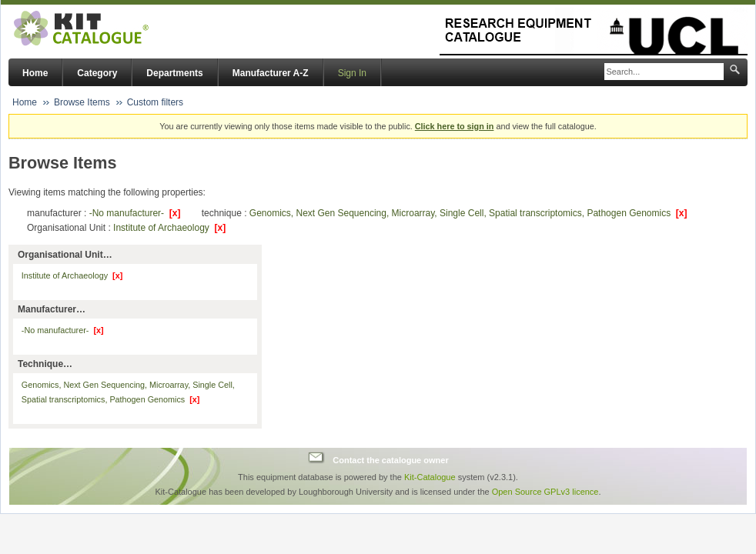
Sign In (352, 73)
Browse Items (82, 102)
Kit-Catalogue (430, 477)
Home (35, 73)
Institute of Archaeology (169, 228)
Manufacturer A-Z (271, 73)
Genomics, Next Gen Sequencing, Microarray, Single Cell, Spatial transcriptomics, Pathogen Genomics (468, 213)
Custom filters (155, 102)
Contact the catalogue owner (390, 459)
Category (97, 73)
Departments (174, 73)
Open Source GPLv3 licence (545, 492)
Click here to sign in (455, 126)
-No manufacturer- (135, 213)
